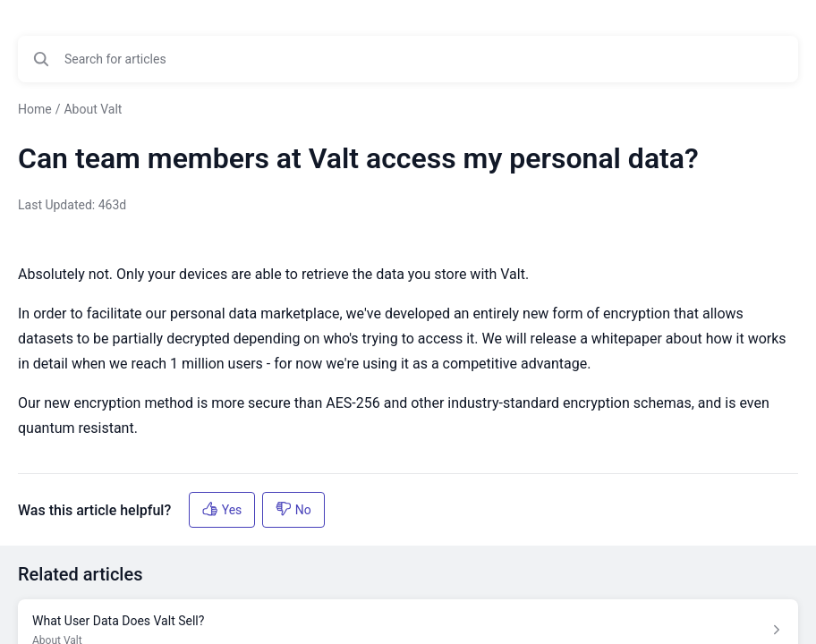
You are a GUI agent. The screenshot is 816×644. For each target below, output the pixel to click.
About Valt (93, 109)
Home (35, 109)
